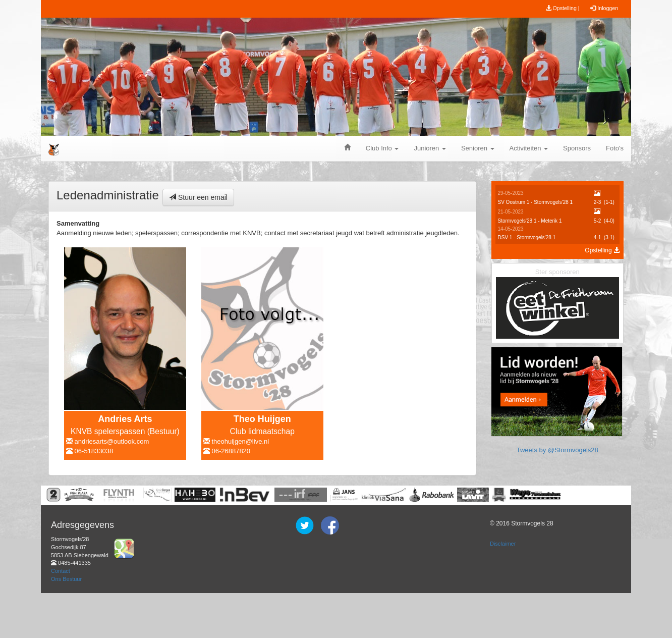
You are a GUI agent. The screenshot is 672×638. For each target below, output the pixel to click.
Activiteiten (529, 148)
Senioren (478, 148)
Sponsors (577, 148)
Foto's (615, 148)
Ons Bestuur (66, 623)
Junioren (430, 148)
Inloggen (604, 8)
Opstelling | (563, 8)
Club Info (382, 148)
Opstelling (602, 250)
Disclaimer (503, 589)
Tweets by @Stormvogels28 (557, 525)
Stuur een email (198, 197)
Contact (61, 615)
